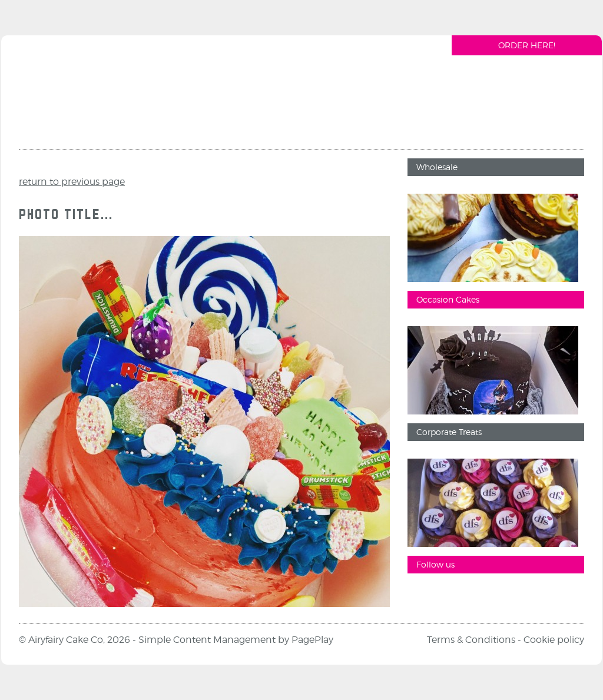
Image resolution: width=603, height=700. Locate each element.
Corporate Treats (449, 432)
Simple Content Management (207, 640)
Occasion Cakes (448, 299)
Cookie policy (554, 640)
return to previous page (72, 182)
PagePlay (312, 640)
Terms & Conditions (471, 640)
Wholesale (437, 167)
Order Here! (527, 45)
